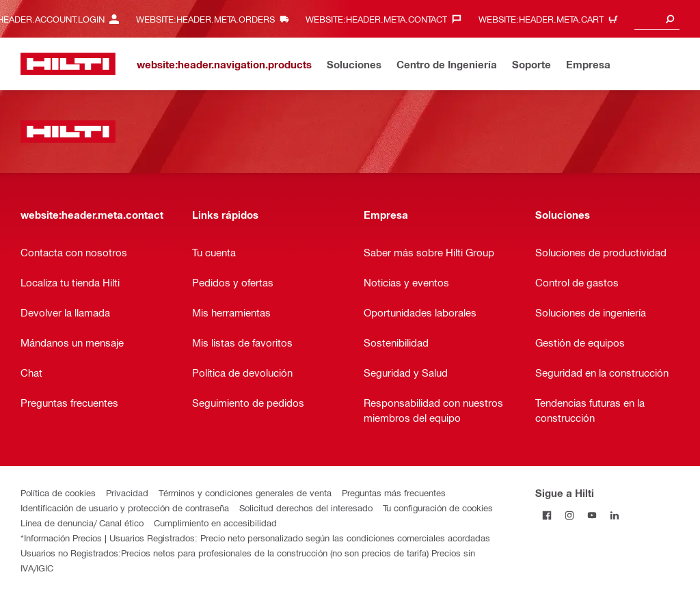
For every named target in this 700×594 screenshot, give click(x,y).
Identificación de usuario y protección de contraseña (125, 508)
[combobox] (657, 19)
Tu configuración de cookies (438, 508)
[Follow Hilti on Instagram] (569, 515)
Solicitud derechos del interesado (306, 508)
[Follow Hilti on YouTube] (592, 515)
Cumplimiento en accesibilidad (215, 523)
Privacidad (127, 492)
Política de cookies (58, 492)
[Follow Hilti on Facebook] (547, 515)
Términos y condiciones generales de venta (245, 492)
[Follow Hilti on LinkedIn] (614, 515)
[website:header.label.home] (68, 64)
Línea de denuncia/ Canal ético (82, 523)
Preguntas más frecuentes (394, 492)
